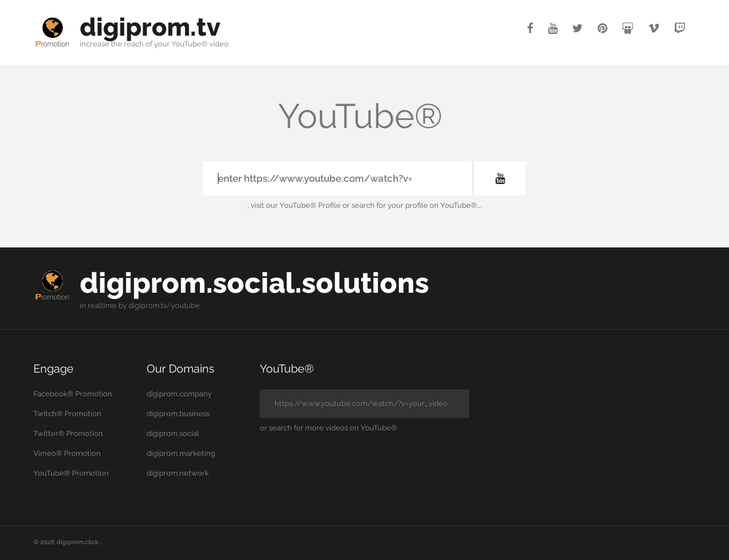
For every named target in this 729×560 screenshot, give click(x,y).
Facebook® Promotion (73, 394)
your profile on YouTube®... (435, 205)
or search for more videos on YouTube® (329, 428)
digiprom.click (78, 542)
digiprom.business (178, 414)
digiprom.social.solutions (254, 283)
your (162, 44)
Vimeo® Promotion (67, 453)
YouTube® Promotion (71, 473)
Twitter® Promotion (68, 433)
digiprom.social (173, 433)
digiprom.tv (150, 27)
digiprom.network (178, 473)
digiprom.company (179, 394)
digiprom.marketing (181, 453)
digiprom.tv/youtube (164, 305)
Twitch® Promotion (67, 414)
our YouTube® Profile (303, 205)
